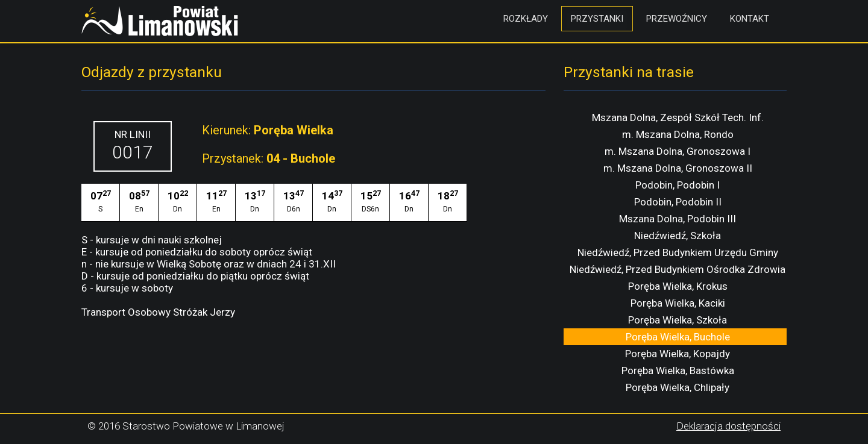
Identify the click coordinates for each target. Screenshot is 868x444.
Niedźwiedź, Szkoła (678, 236)
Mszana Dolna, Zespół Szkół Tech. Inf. (678, 117)
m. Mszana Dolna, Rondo (678, 134)
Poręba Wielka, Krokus (678, 286)
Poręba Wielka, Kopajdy (678, 354)
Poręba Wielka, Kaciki (678, 303)
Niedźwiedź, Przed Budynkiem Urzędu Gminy (678, 252)
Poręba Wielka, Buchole (678, 337)
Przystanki (597, 19)
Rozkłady (526, 19)
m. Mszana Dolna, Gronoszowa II (678, 168)
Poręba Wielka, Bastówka (678, 371)
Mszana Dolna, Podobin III (678, 219)
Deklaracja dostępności (728, 426)
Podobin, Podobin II (678, 202)
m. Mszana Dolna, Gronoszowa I (678, 151)
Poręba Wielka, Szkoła (678, 320)
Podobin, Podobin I (678, 185)
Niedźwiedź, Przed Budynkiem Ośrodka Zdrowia (678, 269)
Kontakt (750, 19)
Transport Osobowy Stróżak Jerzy (158, 312)
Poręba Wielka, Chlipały (678, 387)
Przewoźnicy (677, 19)
